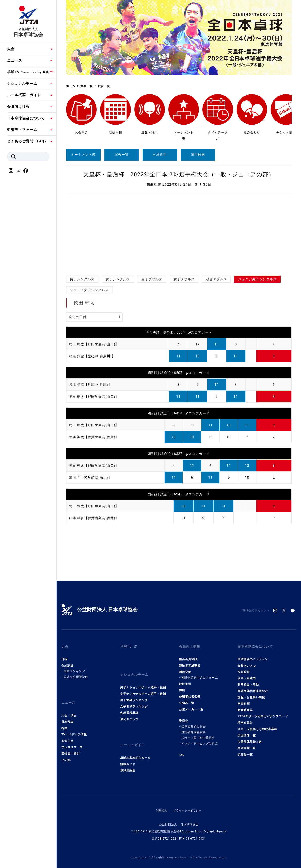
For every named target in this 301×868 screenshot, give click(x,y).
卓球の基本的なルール (135, 747)
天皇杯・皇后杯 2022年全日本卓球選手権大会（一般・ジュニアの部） (179, 174)
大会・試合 (69, 709)
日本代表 (67, 715)
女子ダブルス (184, 279)
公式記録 (67, 662)
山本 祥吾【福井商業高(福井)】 (96, 518)
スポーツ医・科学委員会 (198, 735)
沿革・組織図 (247, 675)
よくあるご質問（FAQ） (28, 141)
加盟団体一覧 (247, 732)
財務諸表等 (245, 707)
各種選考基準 (129, 706)
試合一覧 (122, 155)
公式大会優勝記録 (76, 674)
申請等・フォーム (22, 130)
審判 (182, 687)
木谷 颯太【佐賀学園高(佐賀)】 (96, 437)
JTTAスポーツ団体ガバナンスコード (263, 713)
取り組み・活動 (248, 681)
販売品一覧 (245, 751)
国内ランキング (74, 668)
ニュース (15, 60)
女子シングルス (118, 279)
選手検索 (198, 155)
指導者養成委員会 (194, 723)
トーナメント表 (83, 155)
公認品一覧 (187, 700)
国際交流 (185, 669)
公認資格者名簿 (190, 693)
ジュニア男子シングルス (257, 279)
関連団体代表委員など (253, 688)
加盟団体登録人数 (250, 739)
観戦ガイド (128, 754)
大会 (11, 49)
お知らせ (67, 734)
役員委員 (244, 669)
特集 (64, 721)
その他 (66, 753)
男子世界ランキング (134, 693)
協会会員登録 (188, 656)
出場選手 (160, 155)
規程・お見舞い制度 (251, 694)
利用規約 (161, 800)
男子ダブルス (152, 279)
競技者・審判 (71, 747)
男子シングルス (82, 279)
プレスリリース (72, 740)
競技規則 (185, 681)
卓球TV (28, 72)
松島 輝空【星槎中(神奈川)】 (94, 356)
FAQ (182, 752)
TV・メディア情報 (74, 728)
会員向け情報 (18, 107)
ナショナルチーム (22, 84)
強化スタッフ (129, 712)
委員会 (184, 718)
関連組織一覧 (247, 745)
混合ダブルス (216, 279)
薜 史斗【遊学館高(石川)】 (92, 478)
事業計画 (244, 700)
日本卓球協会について (26, 118)
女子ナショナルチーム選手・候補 (143, 687)
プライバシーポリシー (188, 800)
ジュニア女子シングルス (89, 290)
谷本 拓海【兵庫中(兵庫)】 (92, 385)
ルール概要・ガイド (24, 95)
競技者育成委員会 (194, 729)
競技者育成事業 (190, 662)
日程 (64, 656)
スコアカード (200, 332)
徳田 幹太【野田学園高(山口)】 (96, 344)
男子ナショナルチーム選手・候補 (143, 681)
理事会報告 (245, 719)
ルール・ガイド (133, 736)
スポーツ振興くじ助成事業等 (257, 726)
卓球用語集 (128, 760)
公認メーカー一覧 (191, 706)
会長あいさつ (247, 662)
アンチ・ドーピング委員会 (200, 740)
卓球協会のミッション (253, 656)
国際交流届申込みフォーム (200, 674)
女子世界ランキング (134, 700)
